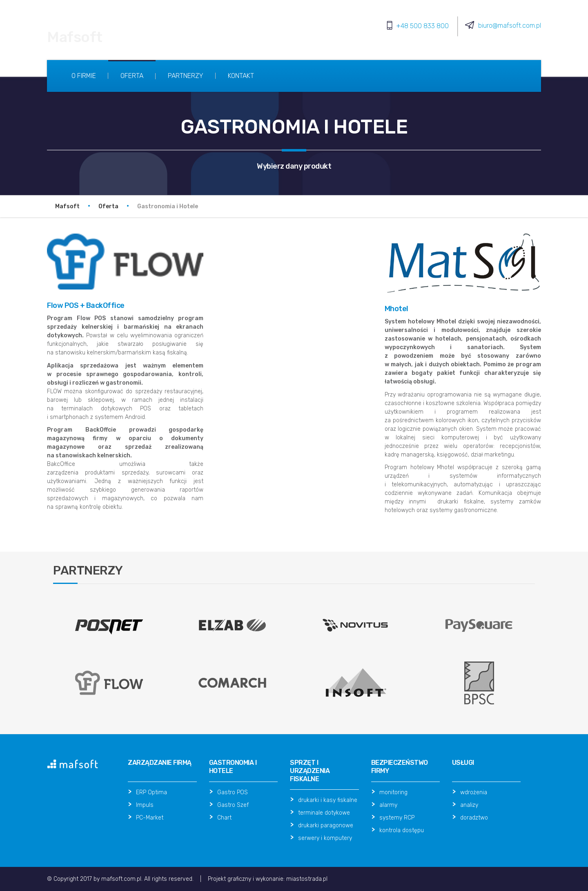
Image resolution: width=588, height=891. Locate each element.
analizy (469, 805)
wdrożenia (474, 792)
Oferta (132, 76)
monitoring (393, 792)
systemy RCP (397, 818)
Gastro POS (233, 792)
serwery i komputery (325, 838)
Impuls (145, 805)
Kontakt (241, 76)
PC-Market (150, 818)
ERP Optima (151, 792)
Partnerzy (186, 76)
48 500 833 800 (425, 26)
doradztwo (474, 818)
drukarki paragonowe (326, 825)
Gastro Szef (233, 805)
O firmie (84, 76)
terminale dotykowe (324, 813)
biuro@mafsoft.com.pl (510, 26)
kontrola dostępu (402, 830)
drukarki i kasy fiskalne (328, 800)
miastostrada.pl (307, 879)
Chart (224, 818)
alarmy (388, 805)
